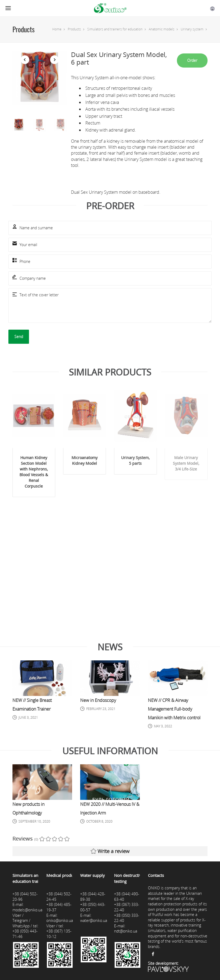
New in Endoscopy (98, 700)
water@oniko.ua (94, 920)
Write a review (110, 851)
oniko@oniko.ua (60, 920)
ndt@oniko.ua (126, 931)
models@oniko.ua (27, 910)
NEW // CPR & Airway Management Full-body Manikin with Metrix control (174, 709)
